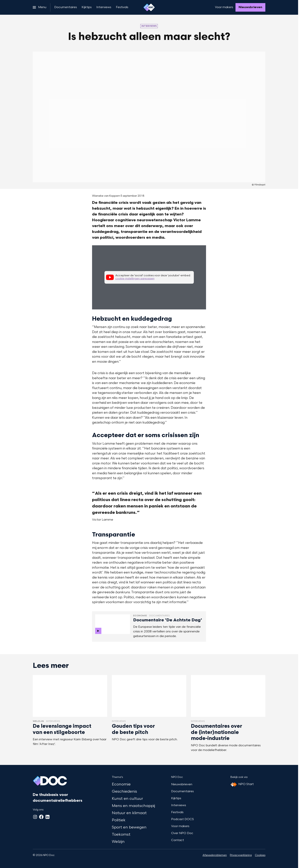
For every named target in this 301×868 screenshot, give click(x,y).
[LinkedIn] (47, 817)
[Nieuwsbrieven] (250, 7)
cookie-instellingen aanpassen (135, 279)
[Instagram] (35, 817)
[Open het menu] (40, 7)
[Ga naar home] (149, 7)
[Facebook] (41, 817)
